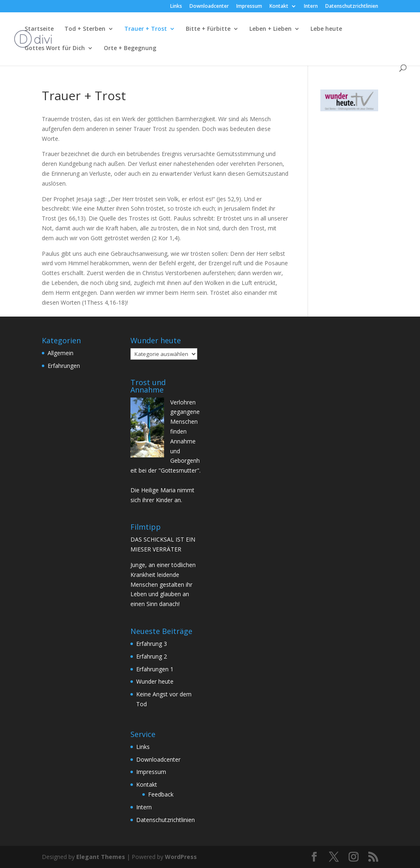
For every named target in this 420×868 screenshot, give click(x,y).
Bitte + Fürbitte (208, 29)
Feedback (161, 794)
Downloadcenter (209, 7)
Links (176, 7)
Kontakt (279, 7)
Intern (311, 7)
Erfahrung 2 (152, 656)
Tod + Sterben (85, 29)
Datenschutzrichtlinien (352, 7)
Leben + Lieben (270, 29)
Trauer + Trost (146, 29)
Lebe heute (326, 29)
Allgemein (60, 353)
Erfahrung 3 (152, 644)
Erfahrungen (64, 366)
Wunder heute (155, 681)
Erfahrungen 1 (155, 669)
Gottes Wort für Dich (55, 48)
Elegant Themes (101, 857)
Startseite (39, 29)
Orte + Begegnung (130, 48)
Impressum (249, 7)
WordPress (181, 857)
